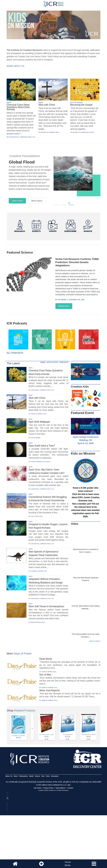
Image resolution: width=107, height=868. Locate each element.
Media (31, 776)
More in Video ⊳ (95, 641)
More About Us (15, 66)
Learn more (17, 201)
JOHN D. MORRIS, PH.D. (49, 672)
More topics (37, 201)
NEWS (9, 103)
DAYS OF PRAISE (76, 103)
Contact (70, 788)
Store (48, 776)
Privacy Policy (49, 788)
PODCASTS (64, 362)
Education (55, 776)
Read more (64, 306)
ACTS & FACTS (52, 362)
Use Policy (38, 788)
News (16, 776)
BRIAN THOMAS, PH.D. (38, 622)
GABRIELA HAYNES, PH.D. (39, 571)
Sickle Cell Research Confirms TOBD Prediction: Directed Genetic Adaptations (77, 262)
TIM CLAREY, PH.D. (37, 516)
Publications (24, 776)
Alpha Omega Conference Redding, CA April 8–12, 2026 (86, 440)
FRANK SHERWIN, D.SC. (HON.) (41, 462)
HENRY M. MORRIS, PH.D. (39, 414)
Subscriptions (61, 788)
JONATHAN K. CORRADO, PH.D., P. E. (43, 390)
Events (37, 776)
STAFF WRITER (36, 438)
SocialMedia (68, 864)
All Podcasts (15, 353)
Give (43, 776)
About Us (9, 776)
